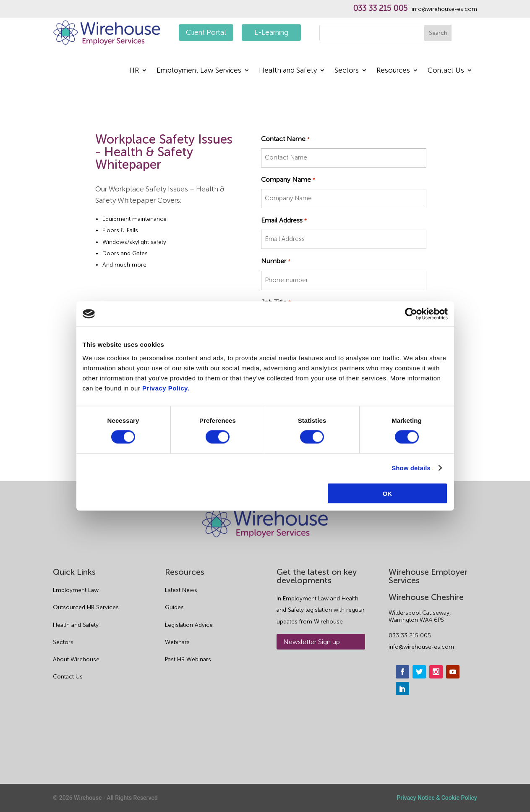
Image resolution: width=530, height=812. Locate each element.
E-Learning (271, 32)
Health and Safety (288, 71)
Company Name (288, 179)
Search (438, 33)
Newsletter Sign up (312, 642)
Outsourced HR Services (86, 607)
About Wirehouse (76, 659)
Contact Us (446, 71)
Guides (174, 607)
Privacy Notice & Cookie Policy (437, 798)
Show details (411, 468)
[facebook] (402, 672)
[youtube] (453, 672)
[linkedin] (402, 689)
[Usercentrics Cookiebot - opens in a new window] (411, 314)
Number (275, 261)
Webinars (177, 642)
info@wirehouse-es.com (444, 9)
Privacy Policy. (166, 388)
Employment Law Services (199, 71)
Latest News (181, 590)
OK (388, 493)
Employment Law (76, 590)
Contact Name (285, 139)
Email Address (283, 220)
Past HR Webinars (188, 659)
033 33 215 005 (380, 8)
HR (134, 71)
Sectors (347, 71)
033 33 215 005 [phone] (410, 635)
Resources (393, 71)
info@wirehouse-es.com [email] (421, 647)
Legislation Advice (189, 625)
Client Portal (206, 32)
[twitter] (419, 672)
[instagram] (436, 672)
